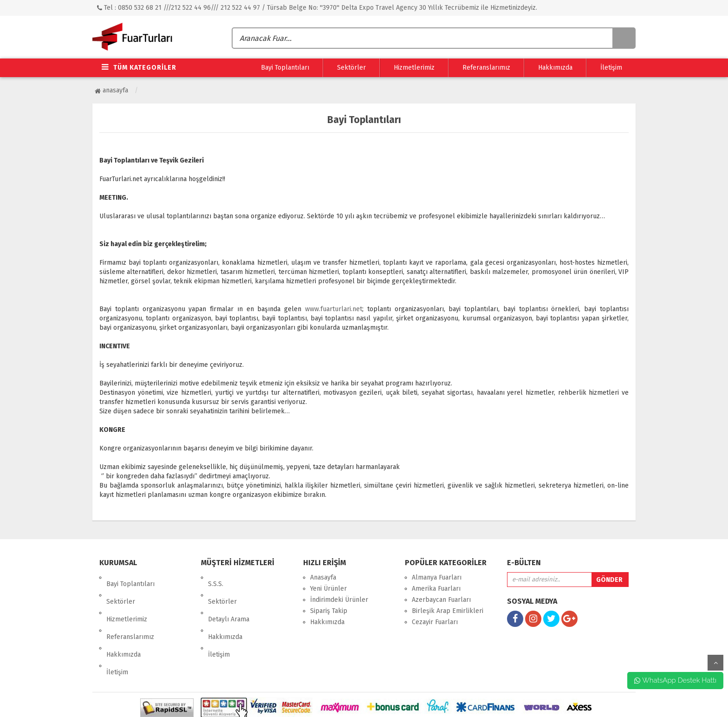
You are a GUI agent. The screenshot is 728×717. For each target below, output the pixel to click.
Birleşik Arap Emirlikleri (448, 611)
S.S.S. (216, 577)
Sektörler (351, 68)
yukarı (715, 663)
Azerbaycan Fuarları (441, 600)
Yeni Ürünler (328, 589)
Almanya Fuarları (437, 577)
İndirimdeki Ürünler (339, 600)
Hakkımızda (555, 68)
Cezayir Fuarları (435, 622)
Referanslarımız (486, 68)
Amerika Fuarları (436, 589)
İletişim (611, 68)
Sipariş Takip (329, 611)
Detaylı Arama (229, 600)
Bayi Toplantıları (285, 68)
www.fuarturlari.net (334, 309)
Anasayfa (111, 90)
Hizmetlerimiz (414, 68)
